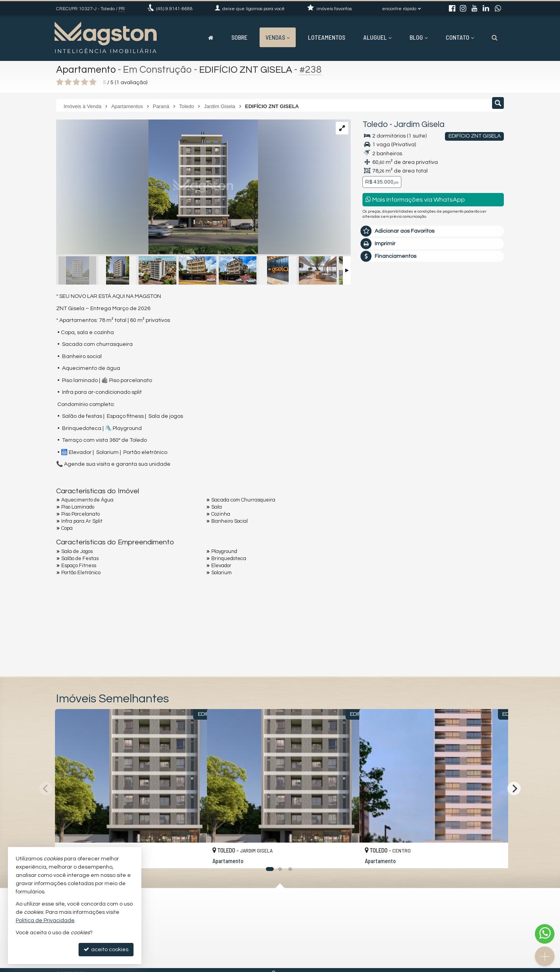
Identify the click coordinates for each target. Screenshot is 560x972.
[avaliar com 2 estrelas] (68, 82)
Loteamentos (327, 37)
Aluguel (377, 37)
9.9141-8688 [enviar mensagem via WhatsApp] (175, 9)
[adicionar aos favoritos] (192, 855)
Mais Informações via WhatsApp (415, 199)
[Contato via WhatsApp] (545, 934)
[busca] (495, 37)
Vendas (278, 37)
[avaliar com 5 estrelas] (93, 82)
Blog (419, 37)
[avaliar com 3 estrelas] (76, 82)
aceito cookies (106, 949)
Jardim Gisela (419, 124)
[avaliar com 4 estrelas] (85, 82)
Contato (460, 37)
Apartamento (87, 70)
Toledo (375, 124)
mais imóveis (434, 409)
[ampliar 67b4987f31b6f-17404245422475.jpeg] (157, 188)
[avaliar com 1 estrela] (60, 82)
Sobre (239, 37)
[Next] (514, 788)
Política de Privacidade (45, 921)
